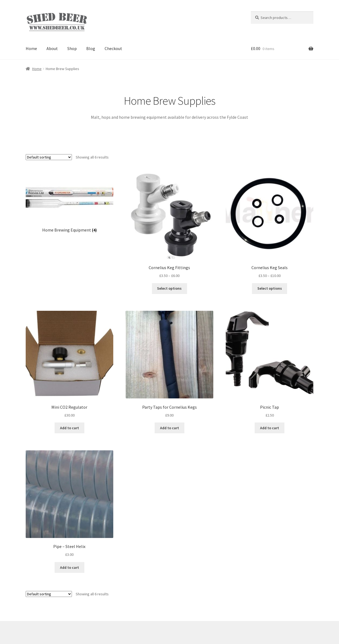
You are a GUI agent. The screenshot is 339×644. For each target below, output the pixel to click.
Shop (72, 48)
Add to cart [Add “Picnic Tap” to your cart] (270, 428)
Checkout (113, 48)
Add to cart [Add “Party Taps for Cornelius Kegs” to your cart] (170, 428)
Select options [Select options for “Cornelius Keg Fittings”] (169, 288)
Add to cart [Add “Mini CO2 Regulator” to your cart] (69, 428)
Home (31, 48)
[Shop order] (49, 157)
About (52, 48)
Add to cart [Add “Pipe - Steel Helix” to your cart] (69, 567)
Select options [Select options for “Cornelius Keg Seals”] (270, 288)
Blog (91, 48)
